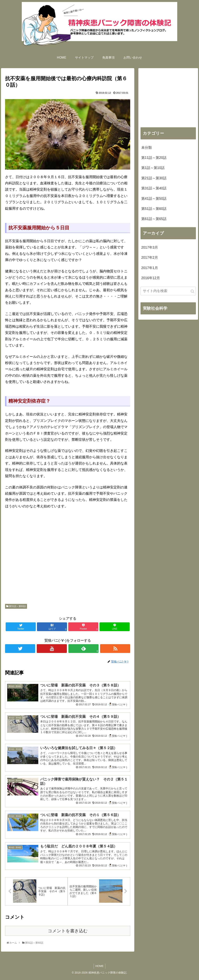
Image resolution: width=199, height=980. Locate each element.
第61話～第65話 (154, 219)
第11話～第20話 (154, 158)
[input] (168, 291)
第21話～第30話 (154, 178)
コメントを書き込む (68, 934)
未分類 (147, 148)
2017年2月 (150, 258)
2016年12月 (151, 278)
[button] (192, 291)
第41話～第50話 (154, 199)
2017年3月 (150, 247)
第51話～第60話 (16, 606)
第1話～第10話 (153, 168)
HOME (99, 969)
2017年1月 (150, 268)
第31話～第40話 (154, 188)
